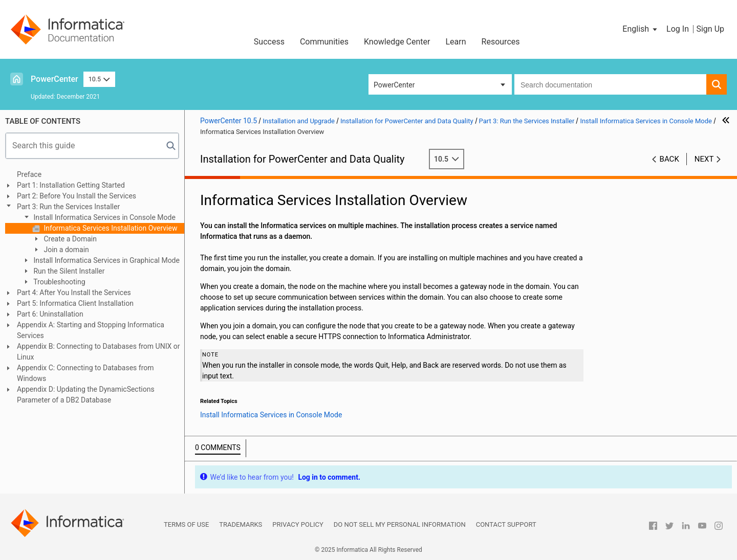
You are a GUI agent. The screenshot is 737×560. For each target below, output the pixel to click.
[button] (641, 29)
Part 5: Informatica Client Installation (75, 303)
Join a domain (66, 250)
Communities (324, 42)
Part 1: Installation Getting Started (71, 185)
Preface (29, 174)
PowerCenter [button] (394, 85)
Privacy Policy (298, 524)
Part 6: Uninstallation (50, 314)
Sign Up (710, 29)
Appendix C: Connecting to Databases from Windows (85, 373)
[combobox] (610, 84)
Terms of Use (186, 524)
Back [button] (669, 159)
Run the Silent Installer (68, 271)
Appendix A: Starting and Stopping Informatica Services (91, 330)
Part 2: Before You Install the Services (77, 196)
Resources (501, 42)
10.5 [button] (99, 79)
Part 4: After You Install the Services (74, 293)
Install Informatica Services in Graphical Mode (106, 260)
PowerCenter (55, 79)
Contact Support (506, 524)
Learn (456, 42)
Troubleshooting (59, 282)
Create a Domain (69, 239)
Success (269, 42)
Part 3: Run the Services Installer (68, 207)
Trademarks (241, 524)
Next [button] (704, 159)
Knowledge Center (397, 42)
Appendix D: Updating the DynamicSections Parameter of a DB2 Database (86, 395)
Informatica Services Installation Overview (110, 228)
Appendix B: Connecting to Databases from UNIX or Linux (99, 352)
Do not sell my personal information (400, 524)
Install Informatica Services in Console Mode (104, 217)
